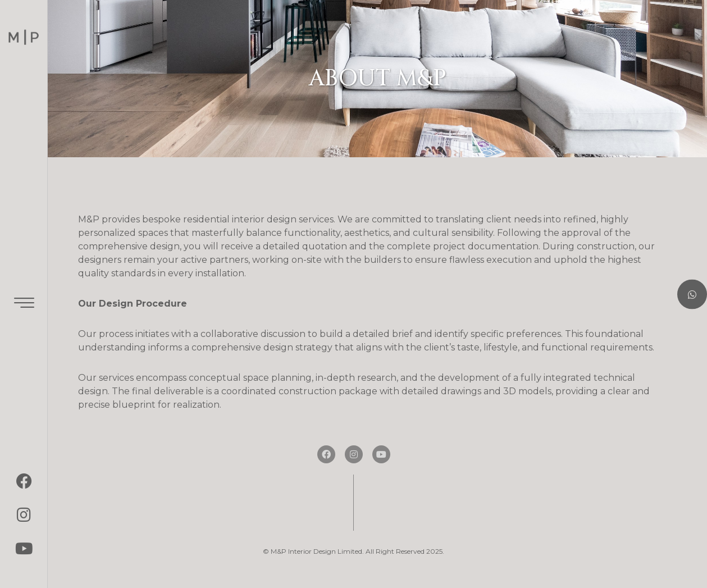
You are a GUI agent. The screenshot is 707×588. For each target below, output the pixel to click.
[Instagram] (24, 515)
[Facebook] (24, 481)
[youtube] (24, 549)
